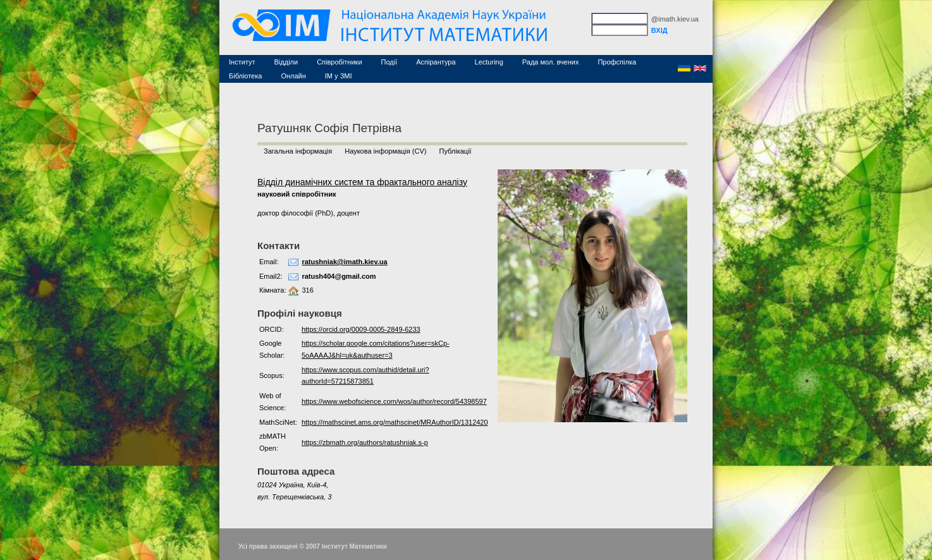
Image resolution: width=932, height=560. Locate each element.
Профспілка (617, 62)
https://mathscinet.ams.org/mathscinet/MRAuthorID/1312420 (395, 422)
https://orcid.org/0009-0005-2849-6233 (361, 329)
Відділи (286, 62)
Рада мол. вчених (551, 62)
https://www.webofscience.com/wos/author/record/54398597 (394, 401)
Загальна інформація (298, 151)
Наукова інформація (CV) (385, 151)
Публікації (455, 151)
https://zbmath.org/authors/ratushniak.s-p (365, 442)
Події (389, 62)
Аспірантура (436, 62)
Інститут (242, 62)
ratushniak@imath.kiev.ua (344, 262)
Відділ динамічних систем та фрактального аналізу (362, 182)
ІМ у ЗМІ (339, 76)
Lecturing (489, 62)
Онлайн (293, 76)
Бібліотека (245, 76)
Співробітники (339, 62)
